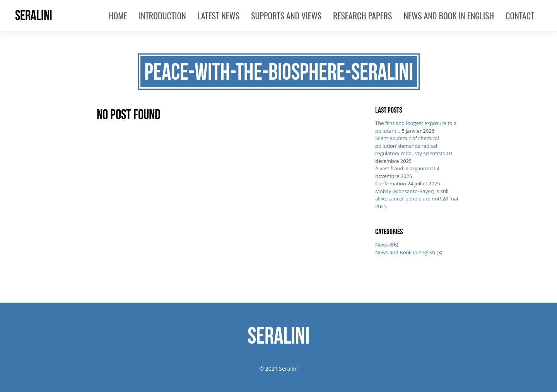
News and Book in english (405, 252)
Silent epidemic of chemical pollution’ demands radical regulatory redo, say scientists (410, 146)
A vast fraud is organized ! (405, 168)
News (382, 245)
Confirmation (391, 183)
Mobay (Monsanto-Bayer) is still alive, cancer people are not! (412, 195)
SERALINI (34, 15)
